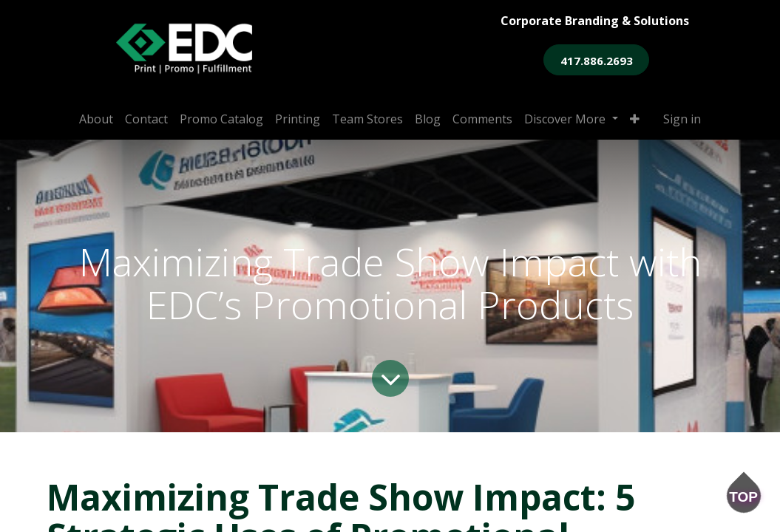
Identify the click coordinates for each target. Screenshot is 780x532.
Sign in (682, 119)
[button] (635, 119)
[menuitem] (96, 119)
